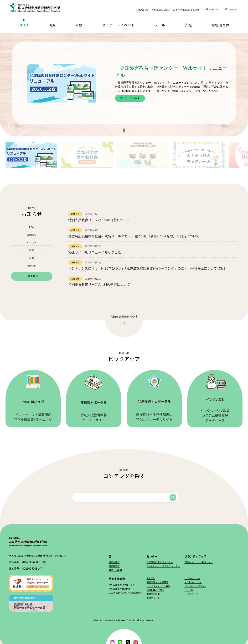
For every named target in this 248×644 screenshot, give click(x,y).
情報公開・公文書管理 (157, 582)
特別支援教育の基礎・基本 (122, 584)
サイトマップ (191, 594)
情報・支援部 (115, 570)
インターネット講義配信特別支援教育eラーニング (33, 398)
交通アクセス (153, 598)
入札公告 (151, 578)
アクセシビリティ (193, 582)
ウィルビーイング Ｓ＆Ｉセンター (163, 566)
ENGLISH (214, 9)
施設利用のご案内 (155, 590)
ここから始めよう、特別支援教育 (125, 592)
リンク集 (189, 590)
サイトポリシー (192, 578)
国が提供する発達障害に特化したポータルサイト (154, 398)
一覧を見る (32, 276)
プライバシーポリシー (195, 586)
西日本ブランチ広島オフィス (199, 562)
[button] (124, 130)
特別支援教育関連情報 (120, 588)
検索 (173, 497)
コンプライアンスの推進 (159, 586)
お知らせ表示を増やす (124, 316)
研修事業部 (114, 566)
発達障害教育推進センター (160, 562)
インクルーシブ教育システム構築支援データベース (215, 398)
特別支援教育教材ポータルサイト (94, 398)
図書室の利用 (153, 594)
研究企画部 (114, 562)
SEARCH (232, 9)
